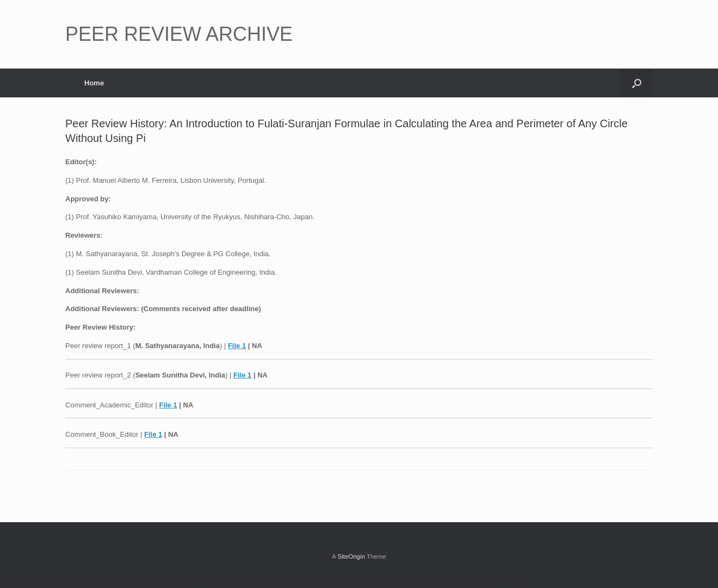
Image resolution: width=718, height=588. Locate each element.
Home (94, 83)
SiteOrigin (351, 556)
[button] (637, 83)
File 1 (237, 346)
